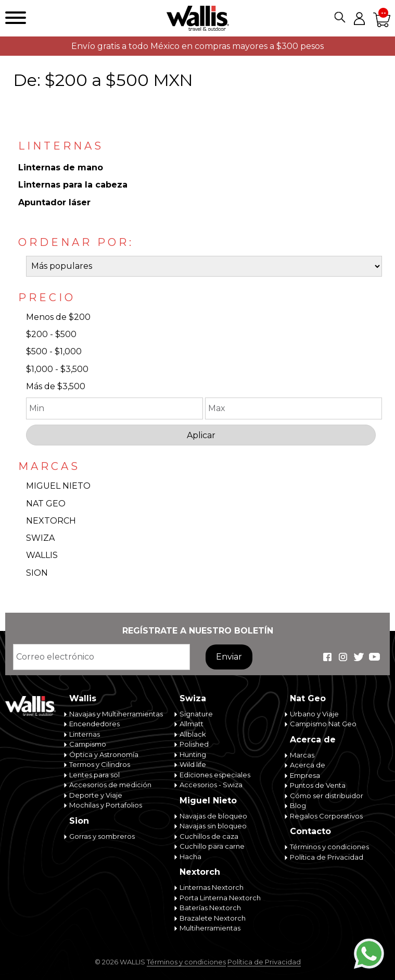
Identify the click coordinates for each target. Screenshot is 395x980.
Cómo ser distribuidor (327, 796)
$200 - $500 (51, 334)
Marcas (302, 755)
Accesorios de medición (110, 785)
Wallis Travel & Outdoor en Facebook (327, 657)
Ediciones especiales (215, 775)
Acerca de (313, 740)
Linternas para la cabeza (73, 185)
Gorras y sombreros (102, 836)
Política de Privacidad (327, 857)
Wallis (83, 698)
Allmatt (192, 724)
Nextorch (200, 872)
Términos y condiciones (329, 847)
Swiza (193, 698)
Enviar (229, 657)
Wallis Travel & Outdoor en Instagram (343, 657)
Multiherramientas (210, 928)
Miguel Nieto (208, 801)
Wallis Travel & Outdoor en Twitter (359, 657)
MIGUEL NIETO (58, 486)
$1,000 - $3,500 (57, 369)
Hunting (193, 754)
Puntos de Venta (318, 785)
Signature (196, 714)
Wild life (193, 764)
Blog (298, 805)
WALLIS (42, 555)
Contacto (310, 831)
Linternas (85, 734)
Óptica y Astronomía (104, 754)
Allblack (193, 734)
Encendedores (94, 724)
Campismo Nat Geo (323, 724)
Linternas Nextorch (212, 887)
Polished (194, 744)
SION (37, 573)
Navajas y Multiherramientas (116, 714)
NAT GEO (46, 504)
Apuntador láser (54, 202)
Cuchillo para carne (212, 846)
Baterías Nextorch (210, 908)
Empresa (305, 775)
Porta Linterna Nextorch (220, 898)
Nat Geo (308, 698)
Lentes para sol (94, 775)
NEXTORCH (51, 521)
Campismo (88, 744)
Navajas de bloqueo (213, 816)
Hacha (190, 857)
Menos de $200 (58, 317)
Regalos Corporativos (326, 816)
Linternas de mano (61, 168)
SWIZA (40, 538)
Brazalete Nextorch (213, 918)
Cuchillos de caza (209, 836)
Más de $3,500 (56, 386)
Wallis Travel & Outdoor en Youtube (374, 657)
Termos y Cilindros (100, 764)
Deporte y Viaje (96, 795)
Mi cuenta (359, 18)
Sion (79, 821)
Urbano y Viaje (314, 714)
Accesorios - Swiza (211, 785)
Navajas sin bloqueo (213, 826)
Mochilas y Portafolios (106, 805)
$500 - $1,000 (54, 351)
